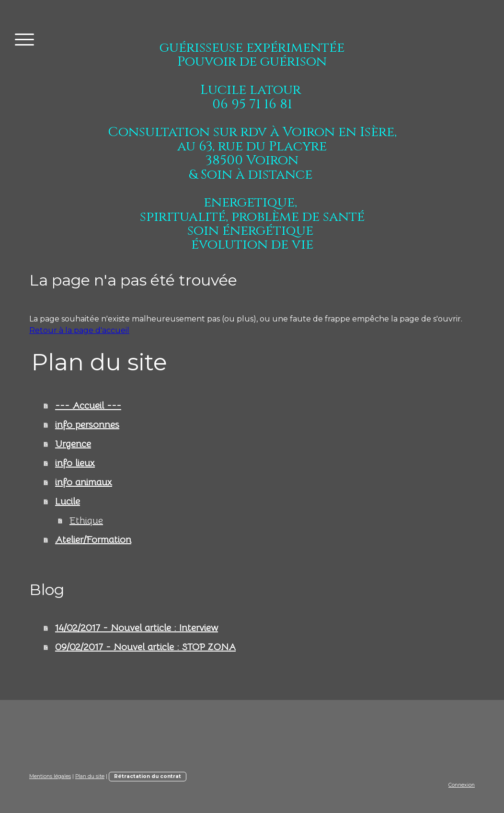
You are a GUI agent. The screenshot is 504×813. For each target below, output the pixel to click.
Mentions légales (50, 776)
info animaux (84, 482)
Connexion (462, 785)
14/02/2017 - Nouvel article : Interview (137, 628)
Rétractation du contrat (148, 776)
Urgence (73, 444)
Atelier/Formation (93, 540)
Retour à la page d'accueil (79, 330)
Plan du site (90, 776)
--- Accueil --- (88, 406)
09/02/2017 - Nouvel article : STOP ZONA (145, 647)
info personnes (87, 425)
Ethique (86, 521)
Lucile (68, 501)
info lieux (75, 463)
